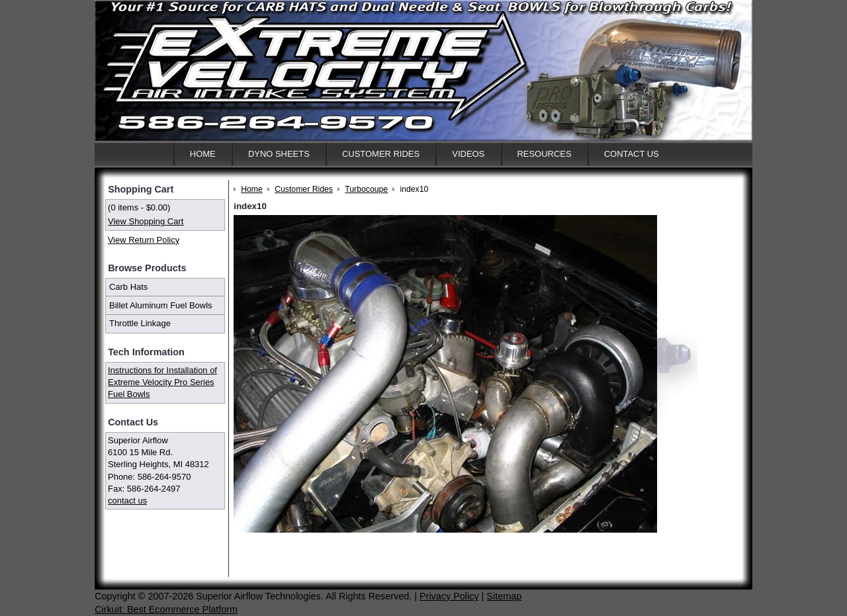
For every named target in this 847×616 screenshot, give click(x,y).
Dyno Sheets (279, 154)
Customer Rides (381, 154)
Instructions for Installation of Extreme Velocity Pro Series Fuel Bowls (162, 382)
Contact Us (632, 154)
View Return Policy (144, 240)
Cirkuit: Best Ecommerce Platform (166, 609)
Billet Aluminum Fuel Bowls (161, 305)
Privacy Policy (449, 596)
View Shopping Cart (146, 221)
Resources (544, 154)
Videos (468, 154)
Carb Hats (128, 287)
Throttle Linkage (140, 323)
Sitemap (504, 596)
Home (203, 154)
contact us (127, 501)
